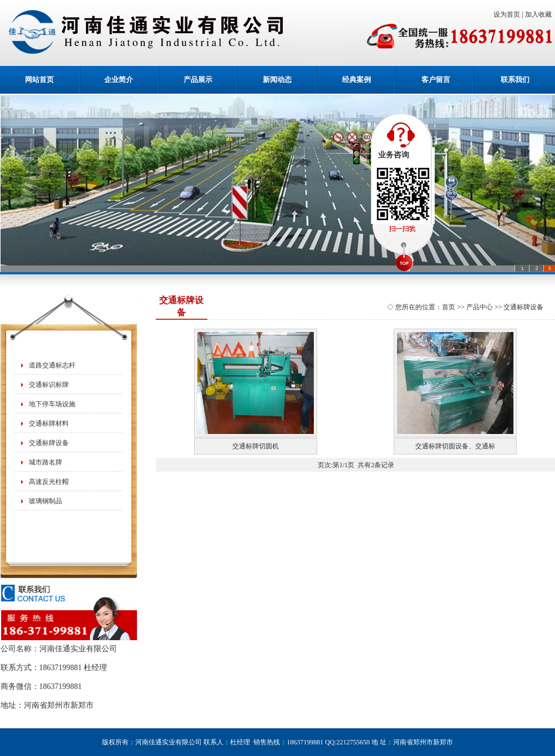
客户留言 (436, 80)
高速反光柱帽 (49, 482)
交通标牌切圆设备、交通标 (455, 446)
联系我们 (515, 80)
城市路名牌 (45, 462)
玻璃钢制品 (45, 501)
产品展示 (198, 80)
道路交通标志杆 (52, 365)
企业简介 (119, 80)
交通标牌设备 (49, 443)
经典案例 (357, 80)
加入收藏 (540, 14)
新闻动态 (277, 80)
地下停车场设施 (52, 404)
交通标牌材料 (49, 423)
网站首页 (39, 80)
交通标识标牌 (49, 385)
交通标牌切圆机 (256, 446)
